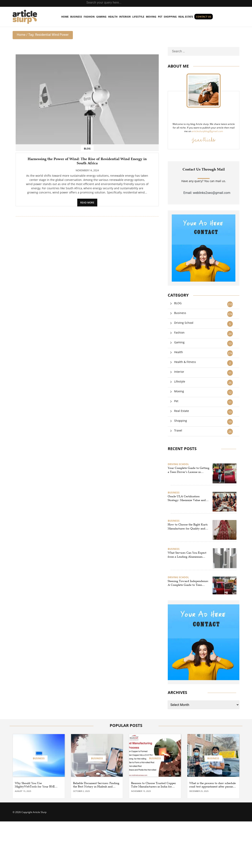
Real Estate (186, 17)
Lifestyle (138, 17)
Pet (160, 17)
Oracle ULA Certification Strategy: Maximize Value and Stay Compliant (187, 498)
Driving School (184, 323)
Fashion (89, 17)
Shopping (170, 17)
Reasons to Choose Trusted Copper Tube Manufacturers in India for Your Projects (154, 785)
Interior (125, 17)
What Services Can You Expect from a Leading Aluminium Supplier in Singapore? (187, 555)
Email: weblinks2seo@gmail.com (207, 193)
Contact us (204, 17)
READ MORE (87, 203)
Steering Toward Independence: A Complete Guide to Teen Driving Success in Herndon (188, 583)
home (65, 17)
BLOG (87, 149)
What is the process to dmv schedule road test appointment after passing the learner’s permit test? (213, 785)
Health (113, 17)
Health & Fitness (185, 362)
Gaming (101, 17)
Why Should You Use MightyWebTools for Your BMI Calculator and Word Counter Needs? (35, 785)
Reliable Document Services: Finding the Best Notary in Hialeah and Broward (96, 785)
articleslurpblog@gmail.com (207, 131)
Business (76, 17)
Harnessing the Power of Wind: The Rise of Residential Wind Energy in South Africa (87, 161)
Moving (151, 17)
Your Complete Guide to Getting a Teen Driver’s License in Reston (189, 470)
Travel (178, 430)
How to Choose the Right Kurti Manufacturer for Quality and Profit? (188, 527)
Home (21, 35)
